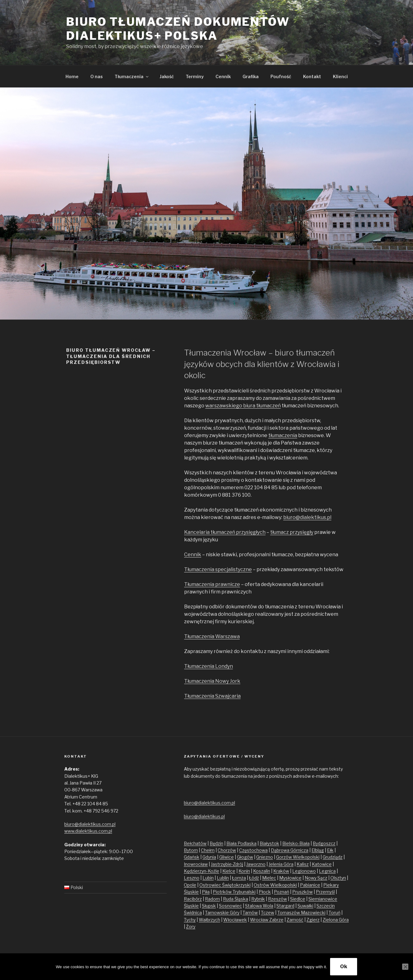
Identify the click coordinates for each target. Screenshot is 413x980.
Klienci (340, 76)
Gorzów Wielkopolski (298, 857)
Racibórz (193, 899)
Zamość (295, 920)
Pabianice (310, 885)
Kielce (229, 871)
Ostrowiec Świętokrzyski (225, 885)
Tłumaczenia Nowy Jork (212, 681)
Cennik (223, 76)
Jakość (167, 76)
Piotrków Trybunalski (234, 892)
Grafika (251, 76)
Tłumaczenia (132, 76)
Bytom (191, 850)
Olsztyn (338, 878)
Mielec (269, 878)
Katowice (322, 864)
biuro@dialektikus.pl (307, 517)
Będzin (216, 843)
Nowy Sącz (316, 878)
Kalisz (303, 864)
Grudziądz (333, 857)
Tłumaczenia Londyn (209, 666)
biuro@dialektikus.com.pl (90, 824)
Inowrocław (196, 864)
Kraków (281, 871)
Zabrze (276, 920)
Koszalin (262, 871)
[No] (405, 967)
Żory (191, 926)
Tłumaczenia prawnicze (212, 584)
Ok (344, 967)
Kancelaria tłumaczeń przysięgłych (225, 532)
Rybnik (258, 899)
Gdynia (209, 857)
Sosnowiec (230, 906)
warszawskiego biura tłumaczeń (243, 406)
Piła (206, 892)
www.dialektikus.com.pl (88, 831)
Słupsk (209, 906)
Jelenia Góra (281, 864)
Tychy (190, 920)
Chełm (208, 850)
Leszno (192, 878)
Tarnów (250, 913)
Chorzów (227, 850)
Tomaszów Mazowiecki (301, 913)
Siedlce (298, 899)
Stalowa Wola (259, 906)
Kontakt (312, 76)
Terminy (195, 76)
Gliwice (227, 857)
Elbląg (318, 850)
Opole (190, 885)
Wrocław (260, 920)
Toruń (334, 913)
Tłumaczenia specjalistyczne (218, 569)
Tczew (268, 913)
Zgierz (313, 920)
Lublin (223, 878)
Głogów (245, 857)
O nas (97, 76)
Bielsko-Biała (296, 843)
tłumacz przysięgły (292, 532)
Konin (244, 871)
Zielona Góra (336, 920)
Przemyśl (325, 892)
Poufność (281, 76)
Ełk (330, 850)
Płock (265, 892)
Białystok (269, 843)
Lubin (208, 878)
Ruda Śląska (236, 899)
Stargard (285, 906)
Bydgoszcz (324, 843)
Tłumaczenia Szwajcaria (212, 696)
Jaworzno (256, 864)
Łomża (239, 878)
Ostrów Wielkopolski (275, 885)
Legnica (327, 871)
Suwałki (305, 906)
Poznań (281, 892)
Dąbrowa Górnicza (290, 850)
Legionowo (304, 871)
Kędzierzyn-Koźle (202, 871)
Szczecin (326, 906)
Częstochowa (253, 850)
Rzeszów (277, 899)
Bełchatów (195, 843)
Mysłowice (290, 878)
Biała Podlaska (241, 843)
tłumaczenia (283, 435)
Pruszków (302, 892)
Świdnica (193, 913)
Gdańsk (192, 857)
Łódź (254, 878)
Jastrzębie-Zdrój (227, 864)
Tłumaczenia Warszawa (212, 636)
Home (72, 76)
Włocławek (235, 920)
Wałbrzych (209, 920)
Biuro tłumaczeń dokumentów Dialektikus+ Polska (178, 29)
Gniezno (265, 857)
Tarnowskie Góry (222, 913)
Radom (212, 899)
